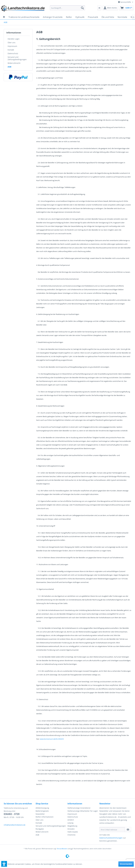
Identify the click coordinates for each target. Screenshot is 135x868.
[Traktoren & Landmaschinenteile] (24, 17)
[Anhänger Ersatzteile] (53, 17)
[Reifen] (69, 17)
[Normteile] (122, 17)
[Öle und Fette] (108, 17)
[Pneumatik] (93, 17)
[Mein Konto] (110, 8)
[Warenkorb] (126, 8)
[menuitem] (126, 2)
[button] (4, 864)
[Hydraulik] (80, 17)
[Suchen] (82, 8)
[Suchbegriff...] (67, 8)
